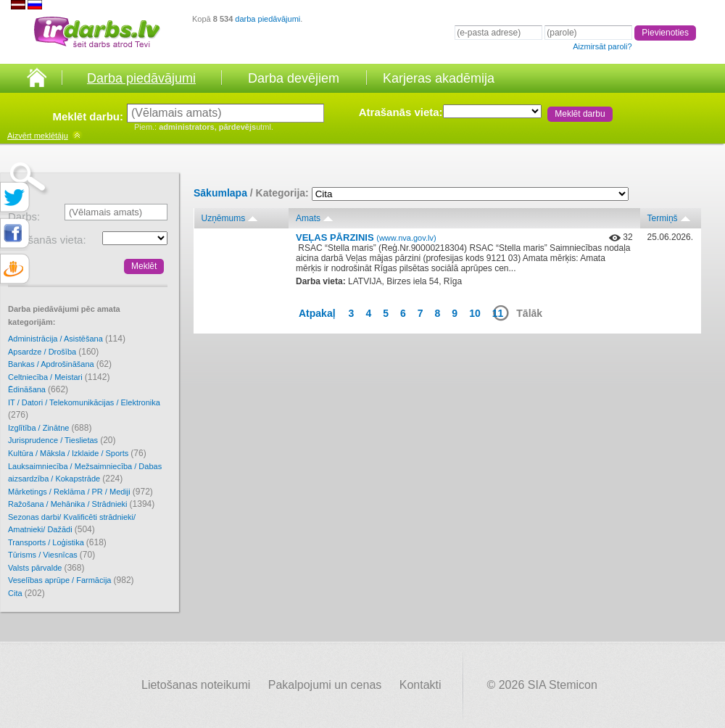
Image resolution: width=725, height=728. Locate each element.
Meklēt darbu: (88, 116)
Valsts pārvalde (46, 568)
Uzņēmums (224, 218)
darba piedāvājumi (268, 19)
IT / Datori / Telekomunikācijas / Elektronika (84, 409)
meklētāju (38, 136)
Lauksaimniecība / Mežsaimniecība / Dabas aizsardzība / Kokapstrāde (85, 473)
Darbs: (24, 216)
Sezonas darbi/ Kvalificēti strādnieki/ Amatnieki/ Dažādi (72, 524)
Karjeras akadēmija (439, 78)
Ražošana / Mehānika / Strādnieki (81, 504)
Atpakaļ (317, 313)
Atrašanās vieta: (401, 112)
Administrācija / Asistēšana (67, 339)
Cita (26, 593)
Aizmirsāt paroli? (602, 46)
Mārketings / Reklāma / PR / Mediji (80, 492)
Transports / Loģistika (57, 542)
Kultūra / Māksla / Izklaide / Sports (77, 453)
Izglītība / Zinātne (50, 428)
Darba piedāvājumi (141, 78)
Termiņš (663, 218)
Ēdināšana (38, 389)
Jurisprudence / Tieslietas (62, 440)
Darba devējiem (294, 78)
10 (475, 313)
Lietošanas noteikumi (196, 685)
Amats (308, 218)
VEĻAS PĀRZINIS (366, 237)
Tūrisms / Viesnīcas (51, 555)
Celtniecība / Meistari (59, 377)
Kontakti (420, 685)
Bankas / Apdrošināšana (60, 364)
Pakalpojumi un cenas (325, 685)
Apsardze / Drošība (53, 352)
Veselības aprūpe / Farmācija (71, 580)
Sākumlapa (220, 193)
